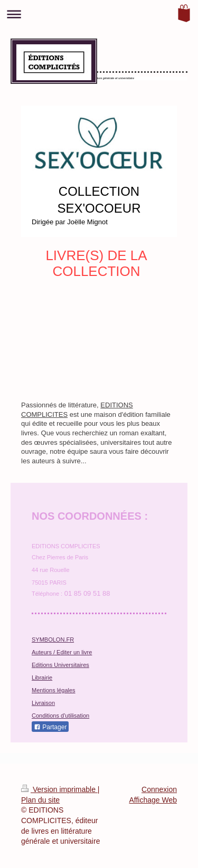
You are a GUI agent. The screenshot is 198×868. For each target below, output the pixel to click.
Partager (50, 727)
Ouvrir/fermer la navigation (99, 14)
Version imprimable (59, 789)
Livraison (43, 703)
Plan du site (40, 800)
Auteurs (42, 652)
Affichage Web (153, 800)
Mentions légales (54, 690)
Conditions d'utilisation (60, 716)
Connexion (159, 789)
